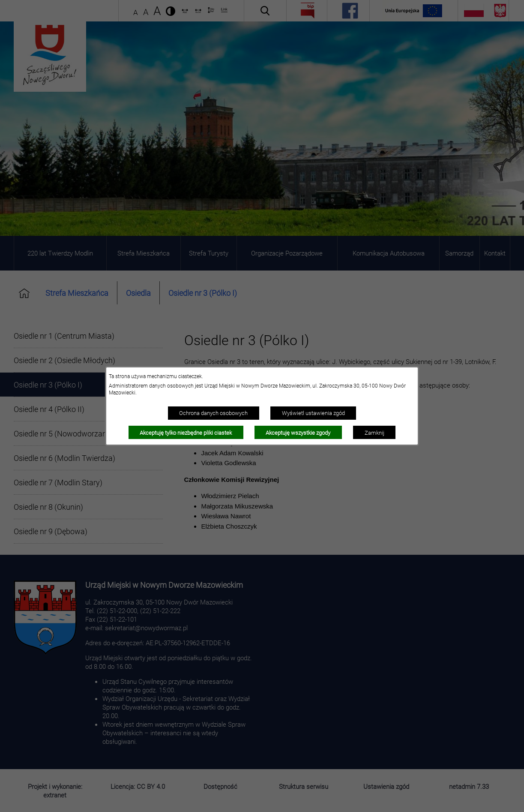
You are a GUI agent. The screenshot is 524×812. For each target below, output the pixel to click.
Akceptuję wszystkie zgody (298, 433)
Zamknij (374, 433)
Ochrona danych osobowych (213, 413)
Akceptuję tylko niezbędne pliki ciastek (186, 433)
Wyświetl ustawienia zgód (313, 413)
